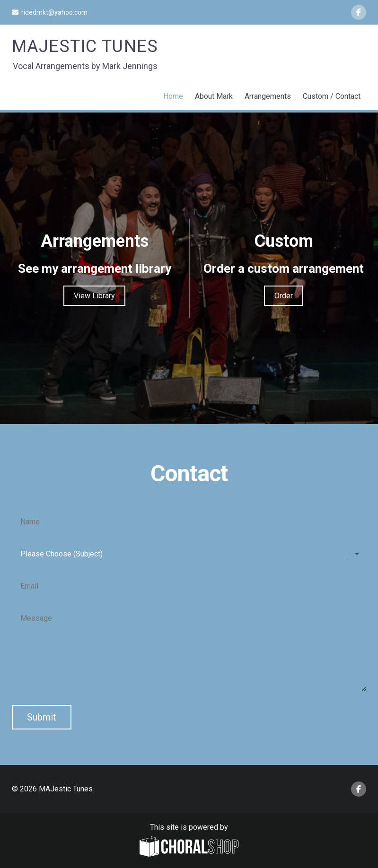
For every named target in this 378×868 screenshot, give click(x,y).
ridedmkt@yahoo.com (50, 12)
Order (284, 296)
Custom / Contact (332, 96)
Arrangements (268, 96)
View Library (94, 296)
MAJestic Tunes (85, 46)
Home (173, 96)
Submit (42, 717)
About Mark (214, 96)
